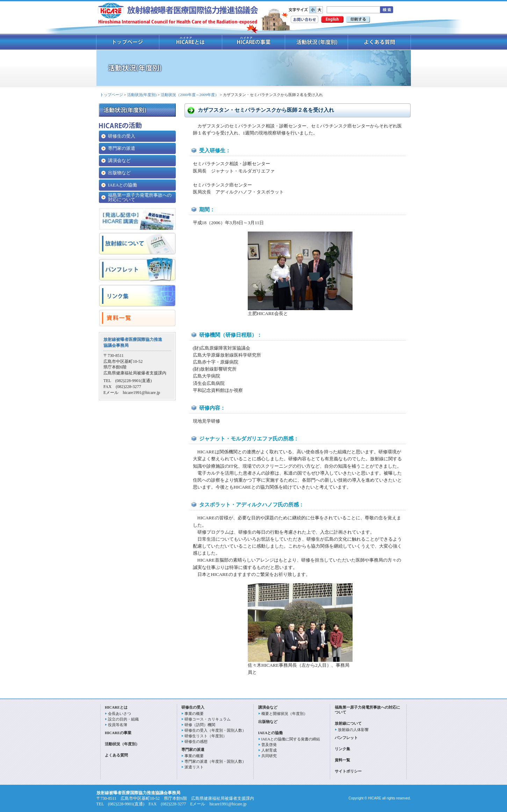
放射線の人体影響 (353, 730)
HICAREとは (116, 707)
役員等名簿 (118, 725)
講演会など (119, 160)
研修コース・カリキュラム (208, 719)
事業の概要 (194, 714)
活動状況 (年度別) (317, 42)
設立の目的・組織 (123, 719)
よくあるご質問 (379, 42)
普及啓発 (269, 745)
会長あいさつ (119, 714)
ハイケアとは (191, 42)
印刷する (358, 19)
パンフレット (346, 738)
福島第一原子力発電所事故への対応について (140, 197)
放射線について (348, 723)
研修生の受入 (122, 136)
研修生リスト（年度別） (206, 736)
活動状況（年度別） (122, 744)
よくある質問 (116, 755)
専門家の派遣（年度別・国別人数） (215, 761)
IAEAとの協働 (122, 185)
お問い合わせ (305, 19)
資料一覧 (342, 760)
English (332, 19)
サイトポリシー (348, 771)
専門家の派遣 (122, 148)
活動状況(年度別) (142, 95)
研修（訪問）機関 (200, 725)
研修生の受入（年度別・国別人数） (215, 730)
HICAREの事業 (254, 42)
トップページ (128, 42)
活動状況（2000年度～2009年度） (190, 95)
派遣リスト (194, 767)
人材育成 (269, 750)
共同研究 (269, 756)
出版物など (119, 173)
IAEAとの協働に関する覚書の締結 (291, 739)
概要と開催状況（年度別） (284, 714)
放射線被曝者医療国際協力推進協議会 (178, 14)
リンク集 (342, 749)
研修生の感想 (196, 741)
